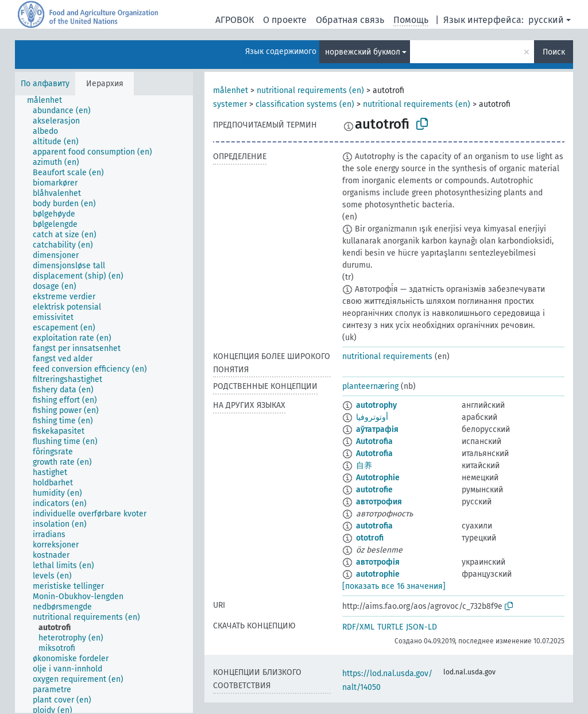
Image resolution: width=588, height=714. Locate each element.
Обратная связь (350, 20)
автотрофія (378, 562)
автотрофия (379, 502)
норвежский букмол (363, 52)
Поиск (554, 52)
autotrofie (374, 490)
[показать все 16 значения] (394, 586)
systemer (230, 104)
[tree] (104, 404)
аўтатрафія (377, 429)
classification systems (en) (305, 104)
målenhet (231, 90)
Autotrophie (378, 478)
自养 (364, 466)
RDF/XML (358, 627)
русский (546, 20)
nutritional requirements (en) (310, 90)
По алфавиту (45, 84)
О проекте (285, 20)
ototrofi (370, 538)
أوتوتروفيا (372, 417)
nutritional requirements (387, 356)
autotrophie (378, 574)
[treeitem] (49, 101)
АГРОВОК (235, 20)
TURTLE (390, 627)
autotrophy (376, 405)
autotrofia (374, 526)
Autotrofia (374, 441)
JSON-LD (421, 627)
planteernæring (370, 386)
